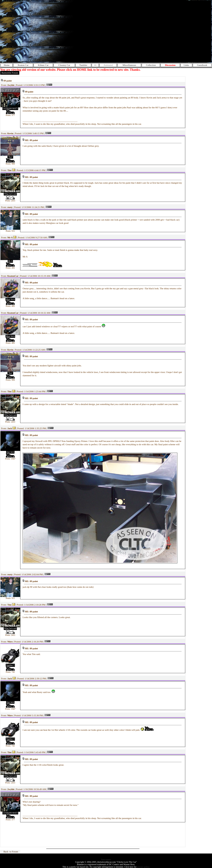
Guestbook (202, 65)
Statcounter (106, 860)
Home (7, 65)
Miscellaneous (129, 65)
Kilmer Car (43, 65)
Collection (151, 65)
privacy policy (143, 867)
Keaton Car (23, 65)
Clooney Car (64, 65)
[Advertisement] (173, 31)
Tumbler (83, 65)
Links (186, 65)
